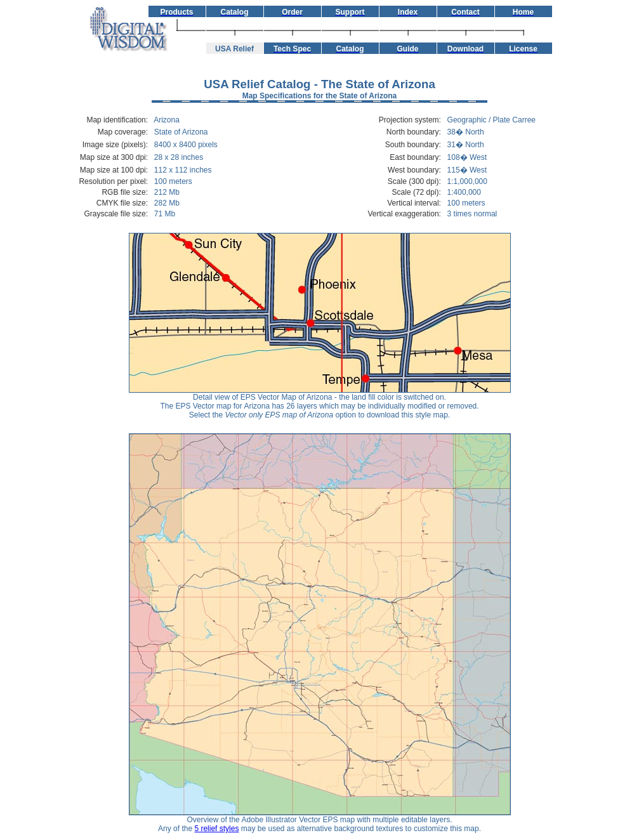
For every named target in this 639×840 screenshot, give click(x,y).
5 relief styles (216, 829)
